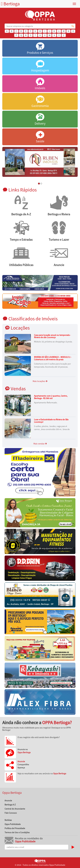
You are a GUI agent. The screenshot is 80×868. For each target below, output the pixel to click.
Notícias (8, 820)
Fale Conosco (11, 813)
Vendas (18, 389)
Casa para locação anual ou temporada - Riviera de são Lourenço (52, 336)
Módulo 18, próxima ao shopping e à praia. (53, 342)
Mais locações (40, 381)
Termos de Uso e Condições (17, 832)
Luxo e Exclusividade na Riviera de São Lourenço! (51, 421)
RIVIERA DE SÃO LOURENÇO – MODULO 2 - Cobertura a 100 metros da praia (53, 358)
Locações (20, 328)
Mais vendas (40, 444)
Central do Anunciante (15, 809)
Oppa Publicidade (13, 824)
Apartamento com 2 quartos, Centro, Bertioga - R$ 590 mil (51, 397)
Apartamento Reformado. (46, 403)
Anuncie (8, 801)
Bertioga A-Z (10, 805)
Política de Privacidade (15, 828)
